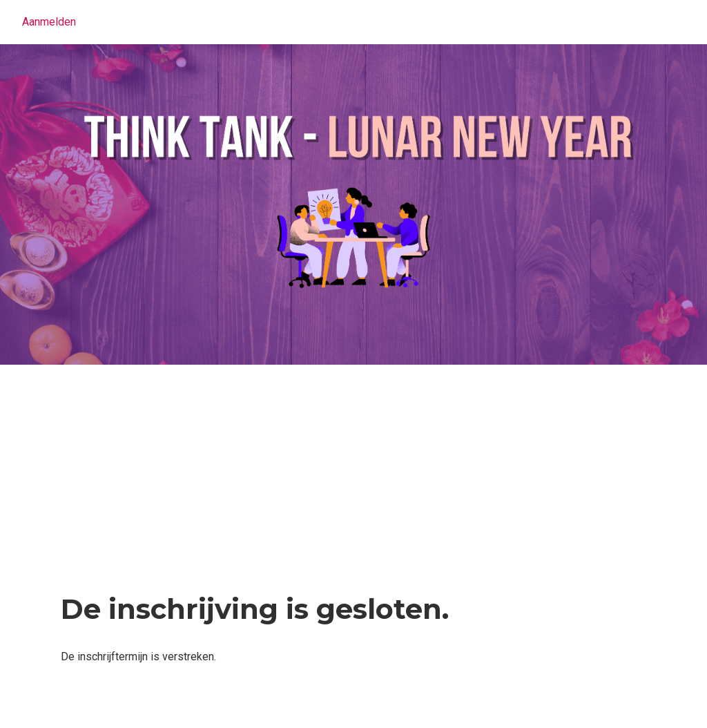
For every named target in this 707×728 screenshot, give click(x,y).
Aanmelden (49, 22)
